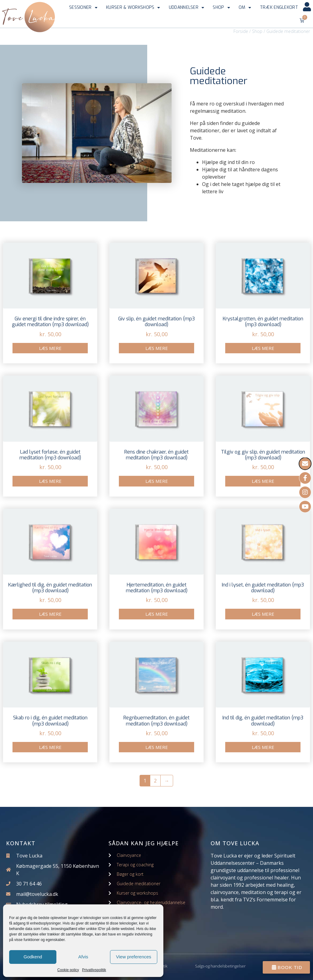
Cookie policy (68, 970)
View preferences (134, 957)
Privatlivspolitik (94, 970)
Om (245, 8)
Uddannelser (187, 8)
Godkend (33, 957)
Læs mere (50, 348)
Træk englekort (279, 7)
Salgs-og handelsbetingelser (220, 966)
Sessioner (83, 8)
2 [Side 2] (155, 781)
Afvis (83, 957)
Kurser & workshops (133, 8)
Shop (221, 8)
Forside (241, 31)
